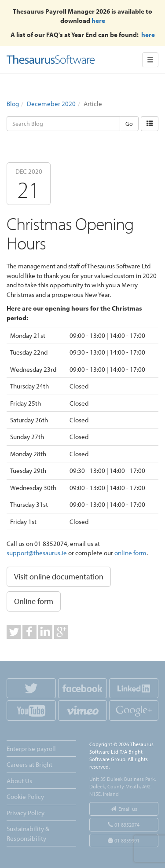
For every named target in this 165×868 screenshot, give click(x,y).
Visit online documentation (59, 577)
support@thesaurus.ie (37, 553)
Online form (34, 601)
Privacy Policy (26, 813)
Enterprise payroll (31, 749)
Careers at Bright (29, 764)
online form (130, 553)
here (98, 20)
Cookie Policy (25, 797)
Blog (13, 104)
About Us (19, 781)
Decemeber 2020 (51, 104)
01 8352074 (124, 825)
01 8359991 (124, 841)
